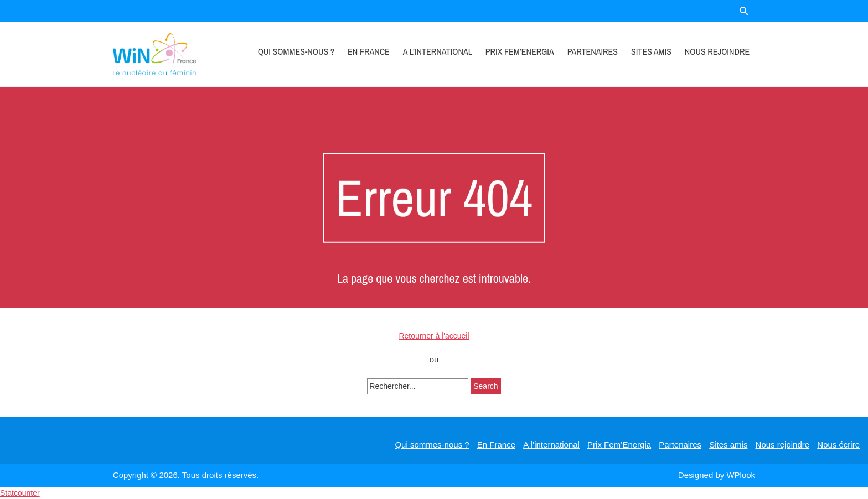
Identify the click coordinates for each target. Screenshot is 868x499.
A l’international (438, 51)
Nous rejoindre (717, 51)
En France (369, 51)
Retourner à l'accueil (434, 336)
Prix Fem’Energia (520, 51)
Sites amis (651, 51)
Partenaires (593, 51)
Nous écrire (838, 445)
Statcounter (20, 493)
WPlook (741, 475)
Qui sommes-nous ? (296, 51)
